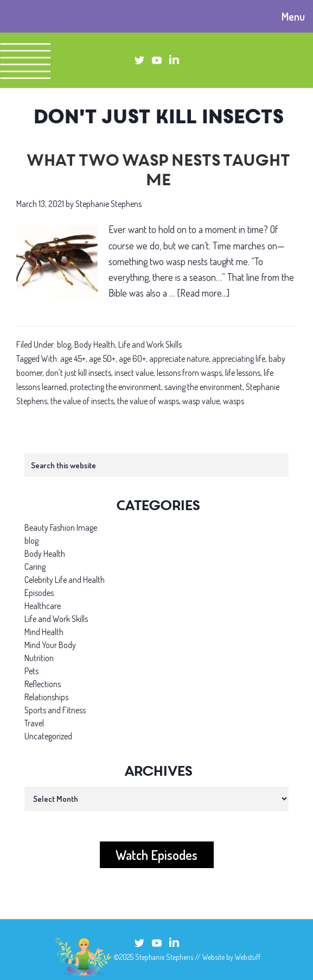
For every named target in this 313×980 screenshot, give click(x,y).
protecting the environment (116, 387)
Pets (31, 671)
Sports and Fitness (55, 710)
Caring (35, 567)
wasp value (201, 401)
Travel (34, 723)
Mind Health (44, 632)
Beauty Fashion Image (61, 527)
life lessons (243, 373)
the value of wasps (148, 401)
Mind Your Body (50, 645)
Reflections (43, 684)
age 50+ (102, 359)
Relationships (46, 697)
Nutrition (39, 658)
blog (64, 344)
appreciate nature (179, 359)
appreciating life (239, 359)
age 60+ (132, 359)
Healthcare (43, 606)
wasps (234, 401)
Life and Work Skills (150, 344)
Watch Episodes (156, 855)
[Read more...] (203, 293)
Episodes (39, 593)
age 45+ (73, 359)
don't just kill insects (78, 373)
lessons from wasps (189, 373)
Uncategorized (48, 736)
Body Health (95, 344)
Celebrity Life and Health (65, 580)
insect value (134, 373)
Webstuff (248, 957)
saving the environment (203, 387)
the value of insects (82, 401)
